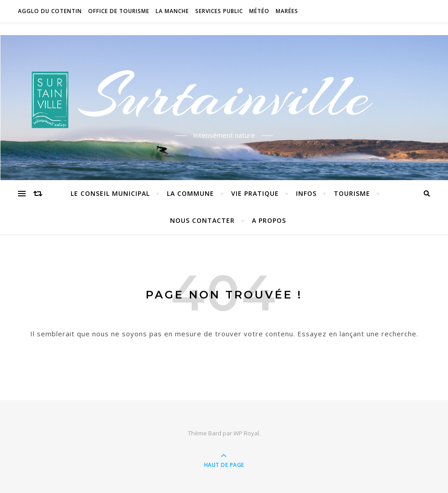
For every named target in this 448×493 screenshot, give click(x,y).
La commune (190, 193)
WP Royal (246, 433)
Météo (259, 11)
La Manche (172, 11)
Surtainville (224, 96)
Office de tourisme (119, 11)
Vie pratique (255, 193)
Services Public (219, 11)
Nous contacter (202, 220)
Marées (287, 11)
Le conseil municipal (110, 193)
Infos (306, 193)
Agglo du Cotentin (50, 11)
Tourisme (352, 193)
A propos (269, 220)
